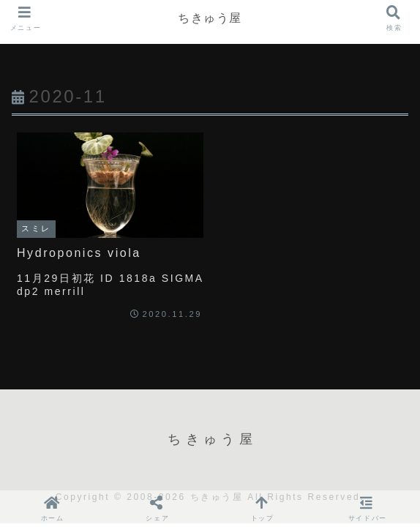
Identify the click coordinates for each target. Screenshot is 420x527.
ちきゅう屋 (210, 18)
